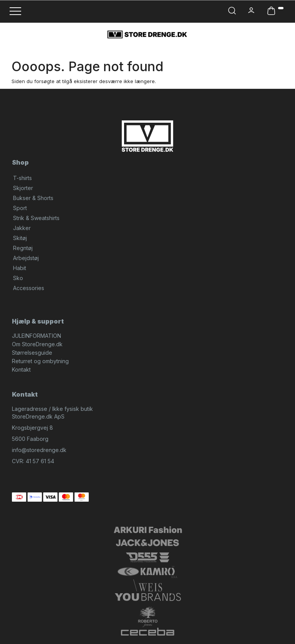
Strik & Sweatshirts (36, 218)
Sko (18, 278)
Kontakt (21, 370)
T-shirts (22, 178)
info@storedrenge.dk (39, 450)
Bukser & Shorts (33, 198)
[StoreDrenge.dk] (147, 34)
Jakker (22, 228)
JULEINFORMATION (36, 336)
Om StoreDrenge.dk (37, 344)
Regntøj (23, 248)
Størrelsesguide (32, 353)
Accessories (29, 288)
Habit (20, 268)
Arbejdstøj (26, 258)
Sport (20, 208)
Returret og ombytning (40, 361)
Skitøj (20, 238)
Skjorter (23, 188)
